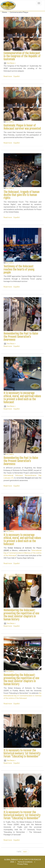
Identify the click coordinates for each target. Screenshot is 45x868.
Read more (8, 76)
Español (17, 76)
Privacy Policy (23, 864)
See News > (11, 63)
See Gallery (10, 122)
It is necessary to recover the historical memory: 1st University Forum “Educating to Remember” (22, 753)
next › (25, 852)
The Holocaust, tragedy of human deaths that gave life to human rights (22, 195)
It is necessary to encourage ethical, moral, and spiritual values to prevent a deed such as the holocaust (22, 398)
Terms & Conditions (25, 862)
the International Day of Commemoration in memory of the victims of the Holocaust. (22, 696)
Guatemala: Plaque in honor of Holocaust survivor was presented (22, 127)
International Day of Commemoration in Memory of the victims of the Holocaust (22, 553)
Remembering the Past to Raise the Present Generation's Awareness (21, 337)
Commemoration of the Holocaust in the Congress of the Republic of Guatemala (22, 56)
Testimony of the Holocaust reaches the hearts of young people (19, 269)
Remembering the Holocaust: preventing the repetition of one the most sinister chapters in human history (21, 615)
